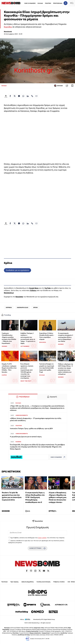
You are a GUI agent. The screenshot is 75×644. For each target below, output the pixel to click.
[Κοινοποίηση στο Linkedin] (28, 96)
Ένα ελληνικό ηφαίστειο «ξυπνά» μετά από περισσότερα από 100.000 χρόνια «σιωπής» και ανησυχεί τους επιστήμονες (27, 371)
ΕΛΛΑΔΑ (40, 3)
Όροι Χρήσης (15, 582)
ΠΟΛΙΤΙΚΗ (48, 3)
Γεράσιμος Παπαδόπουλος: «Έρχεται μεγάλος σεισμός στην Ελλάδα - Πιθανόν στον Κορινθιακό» (9, 338)
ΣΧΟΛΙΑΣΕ (58, 86)
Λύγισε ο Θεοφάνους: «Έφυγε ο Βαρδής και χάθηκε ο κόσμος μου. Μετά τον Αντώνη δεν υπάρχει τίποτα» (58, 497)
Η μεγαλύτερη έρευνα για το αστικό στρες (26, 437)
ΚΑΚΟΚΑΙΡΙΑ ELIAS (23, 307)
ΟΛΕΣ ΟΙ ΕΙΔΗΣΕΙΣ (30, 3)
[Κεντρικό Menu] (72, 3)
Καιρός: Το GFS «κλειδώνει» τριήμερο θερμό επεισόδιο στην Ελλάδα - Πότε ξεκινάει (9, 368)
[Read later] (72, 86)
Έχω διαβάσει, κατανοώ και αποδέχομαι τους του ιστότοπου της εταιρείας (37, 538)
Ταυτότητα (4, 582)
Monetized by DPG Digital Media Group (44, 619)
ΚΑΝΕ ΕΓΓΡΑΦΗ (37, 548)
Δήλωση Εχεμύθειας (28, 582)
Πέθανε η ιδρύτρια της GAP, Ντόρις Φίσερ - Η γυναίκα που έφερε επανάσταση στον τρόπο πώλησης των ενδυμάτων (65, 369)
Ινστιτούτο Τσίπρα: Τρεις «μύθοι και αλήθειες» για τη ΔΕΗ (31, 429)
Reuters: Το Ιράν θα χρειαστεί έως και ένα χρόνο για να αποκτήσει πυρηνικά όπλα (12, 496)
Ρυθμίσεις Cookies (59, 582)
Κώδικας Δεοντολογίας (44, 582)
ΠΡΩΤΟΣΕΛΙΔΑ (58, 3)
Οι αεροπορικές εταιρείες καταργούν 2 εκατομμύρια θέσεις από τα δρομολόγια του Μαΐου (66, 337)
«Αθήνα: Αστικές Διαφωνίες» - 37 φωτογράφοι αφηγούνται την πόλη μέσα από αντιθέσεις (35, 419)
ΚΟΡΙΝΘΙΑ (9, 307)
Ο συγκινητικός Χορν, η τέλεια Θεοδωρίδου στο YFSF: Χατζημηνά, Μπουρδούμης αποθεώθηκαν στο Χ (35, 497)
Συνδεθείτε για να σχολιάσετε (17, 270)
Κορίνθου (8, 27)
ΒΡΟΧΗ (35, 307)
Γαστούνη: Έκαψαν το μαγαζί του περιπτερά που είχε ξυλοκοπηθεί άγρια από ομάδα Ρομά (47, 368)
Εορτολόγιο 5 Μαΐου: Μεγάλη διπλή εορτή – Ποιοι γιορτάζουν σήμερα (47, 336)
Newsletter (19, 297)
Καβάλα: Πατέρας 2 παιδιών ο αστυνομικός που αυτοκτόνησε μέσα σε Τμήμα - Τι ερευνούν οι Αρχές (28, 338)
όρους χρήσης (42, 538)
